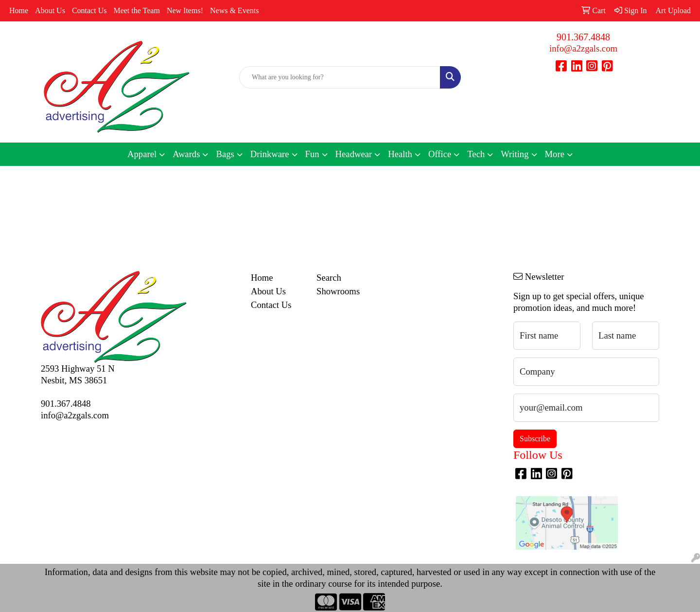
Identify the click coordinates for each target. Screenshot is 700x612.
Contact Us (89, 10)
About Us (50, 10)
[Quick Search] (340, 77)
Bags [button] (225, 154)
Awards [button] (186, 154)
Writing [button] (515, 154)
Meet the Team (136, 10)
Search (329, 278)
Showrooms (338, 291)
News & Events (234, 10)
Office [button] (440, 154)
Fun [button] (312, 154)
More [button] (555, 154)
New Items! (185, 10)
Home (19, 10)
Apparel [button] (142, 154)
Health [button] (400, 154)
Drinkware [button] (270, 154)
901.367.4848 (583, 37)
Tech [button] (476, 154)
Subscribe (535, 439)
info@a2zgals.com (583, 48)
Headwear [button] (354, 154)
